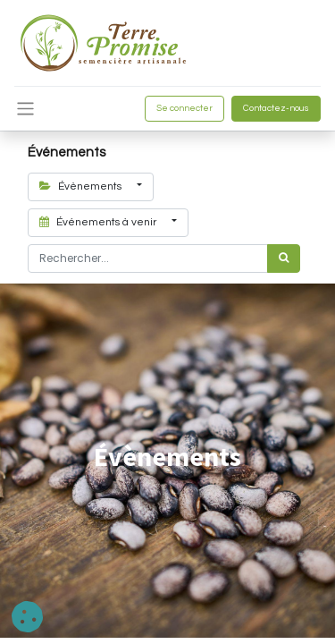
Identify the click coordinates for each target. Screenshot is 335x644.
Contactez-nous (276, 108)
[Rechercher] (284, 258)
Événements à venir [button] (99, 222)
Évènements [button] (82, 186)
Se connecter (184, 108)
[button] (27, 617)
